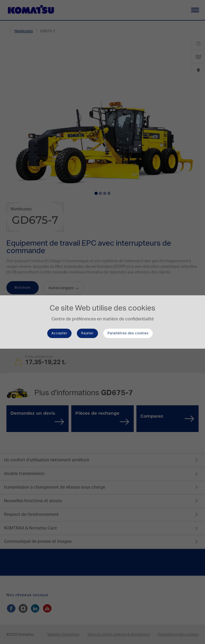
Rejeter (87, 333)
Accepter (59, 333)
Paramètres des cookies (128, 333)
